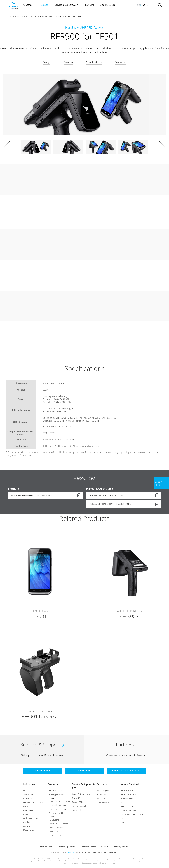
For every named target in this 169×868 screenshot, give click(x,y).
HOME (9, 16)
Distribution (28, 798)
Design (46, 62)
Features (68, 62)
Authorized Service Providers (83, 810)
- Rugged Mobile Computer (59, 801)
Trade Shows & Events (130, 810)
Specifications (94, 62)
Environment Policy (128, 794)
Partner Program (103, 791)
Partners (102, 784)
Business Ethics (127, 798)
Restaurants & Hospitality (33, 802)
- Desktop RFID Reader (57, 832)
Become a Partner (104, 794)
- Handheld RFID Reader (58, 824)
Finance (26, 814)
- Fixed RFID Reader (56, 828)
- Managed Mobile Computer (60, 805)
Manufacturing (29, 830)
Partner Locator (103, 798)
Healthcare (27, 822)
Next (162, 147)
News (73, 847)
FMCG (26, 806)
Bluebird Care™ (78, 798)
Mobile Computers (55, 791)
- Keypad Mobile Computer (59, 809)
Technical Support (79, 806)
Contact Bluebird (128, 822)
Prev (7, 147)
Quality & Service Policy (81, 794)
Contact (105, 847)
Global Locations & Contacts (132, 814)
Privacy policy (121, 847)
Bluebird (71, 852)
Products (19, 16)
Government (28, 810)
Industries (29, 784)
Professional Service (31, 818)
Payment (27, 826)
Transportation (29, 794)
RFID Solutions (33, 16)
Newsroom (125, 802)
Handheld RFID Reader (52, 16)
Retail (25, 791)
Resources (121, 62)
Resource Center (88, 847)
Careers (124, 818)
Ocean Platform (103, 802)
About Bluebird (130, 784)
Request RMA (77, 802)
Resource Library (128, 806)
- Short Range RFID (56, 836)
